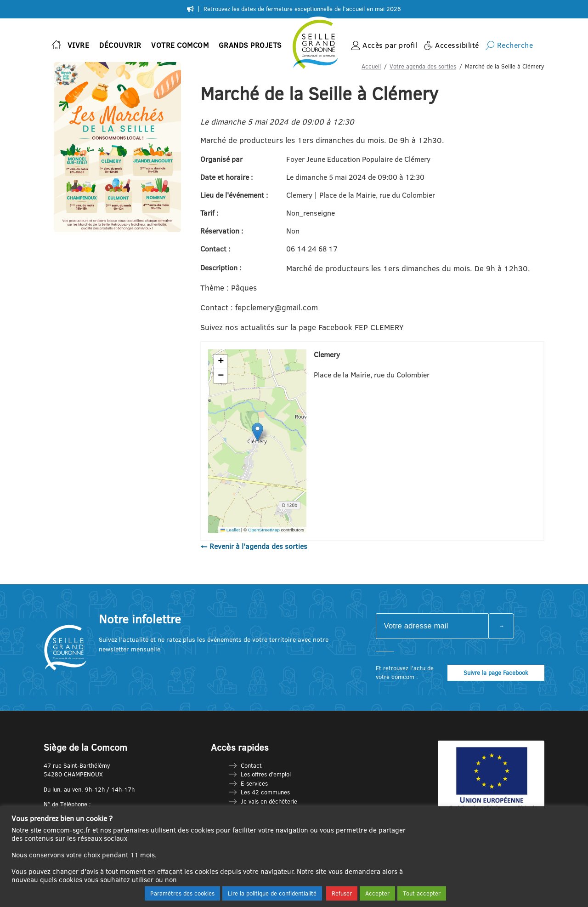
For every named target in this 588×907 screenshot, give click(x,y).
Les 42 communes (265, 792)
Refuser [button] (342, 893)
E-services (254, 783)
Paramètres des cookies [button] (182, 893)
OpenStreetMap (264, 530)
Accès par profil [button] (390, 45)
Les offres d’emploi (266, 774)
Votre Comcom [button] (180, 45)
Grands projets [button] (250, 45)
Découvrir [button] (120, 45)
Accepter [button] (377, 893)
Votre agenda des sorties (423, 66)
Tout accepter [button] (422, 893)
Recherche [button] (515, 45)
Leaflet (230, 530)
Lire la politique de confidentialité (272, 893)
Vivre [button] (79, 45)
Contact (251, 765)
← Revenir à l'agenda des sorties (254, 546)
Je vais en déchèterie (269, 801)
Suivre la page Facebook (496, 673)
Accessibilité (457, 45)
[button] (257, 432)
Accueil (371, 66)
